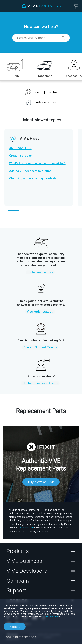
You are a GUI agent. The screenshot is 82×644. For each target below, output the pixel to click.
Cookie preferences (19, 637)
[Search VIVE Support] (66, 38)
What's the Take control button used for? (37, 163)
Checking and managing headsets (33, 178)
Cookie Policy (51, 617)
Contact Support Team (39, 347)
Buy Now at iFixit (41, 482)
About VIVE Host (20, 148)
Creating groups (20, 156)
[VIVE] (41, 6)
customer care (26, 528)
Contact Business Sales (39, 383)
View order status (39, 312)
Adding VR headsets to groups (30, 171)
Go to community (39, 272)
